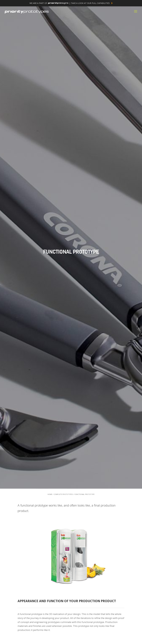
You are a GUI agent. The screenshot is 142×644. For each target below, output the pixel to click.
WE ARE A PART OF (71, 3)
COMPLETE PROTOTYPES (63, 494)
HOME (50, 494)
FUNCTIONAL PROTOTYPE (85, 494)
